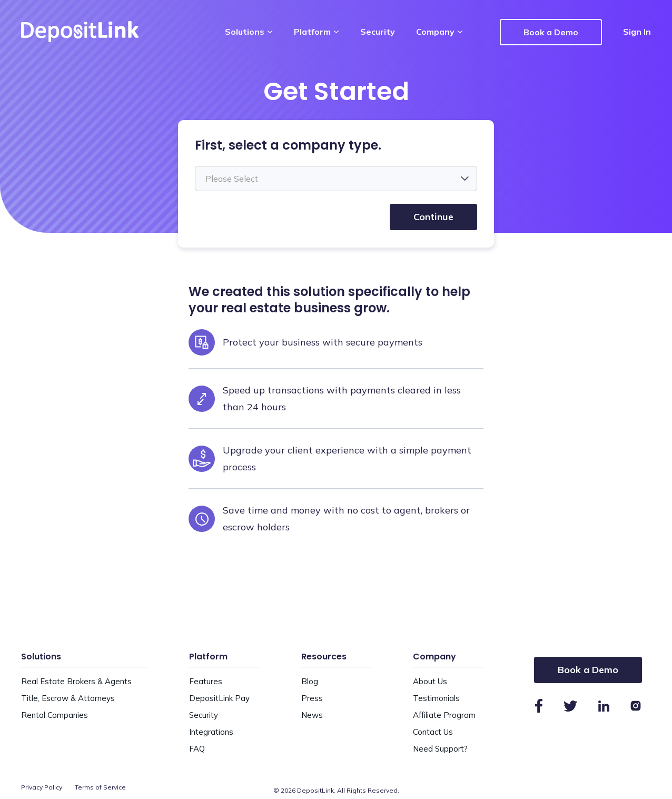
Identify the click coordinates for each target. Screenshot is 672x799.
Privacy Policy (42, 787)
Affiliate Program (444, 715)
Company (439, 32)
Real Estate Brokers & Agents (76, 681)
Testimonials (436, 698)
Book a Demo (551, 32)
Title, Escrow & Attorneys (68, 698)
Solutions (249, 32)
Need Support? (440, 749)
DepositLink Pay (219, 698)
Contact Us (433, 732)
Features (206, 681)
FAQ (197, 749)
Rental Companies (55, 715)
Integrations (211, 732)
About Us (430, 681)
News (312, 715)
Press (312, 698)
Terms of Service (101, 787)
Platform (317, 32)
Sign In (637, 32)
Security (378, 32)
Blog (310, 681)
